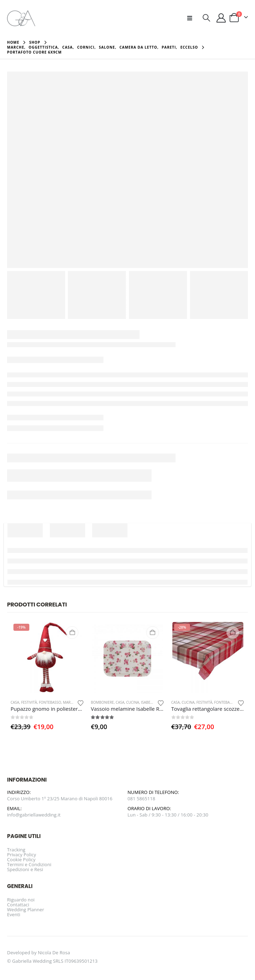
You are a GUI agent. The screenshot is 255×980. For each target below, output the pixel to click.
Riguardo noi (21, 900)
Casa (15, 702)
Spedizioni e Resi (25, 869)
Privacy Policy (22, 855)
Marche (70, 702)
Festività (29, 702)
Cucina (133, 702)
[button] (192, 18)
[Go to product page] (47, 657)
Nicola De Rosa (54, 953)
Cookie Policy (21, 859)
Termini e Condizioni (29, 864)
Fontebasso (50, 702)
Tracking (16, 850)
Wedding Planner (26, 910)
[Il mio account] (221, 18)
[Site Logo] (21, 18)
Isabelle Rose (153, 702)
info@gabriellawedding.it (34, 815)
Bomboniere (102, 702)
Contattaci (18, 905)
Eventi (14, 914)
